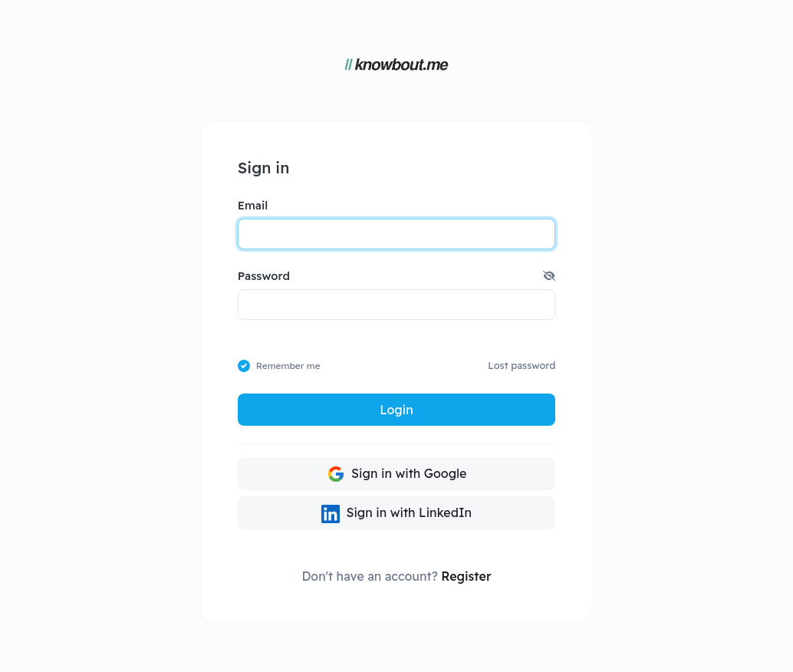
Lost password (522, 365)
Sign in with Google (397, 474)
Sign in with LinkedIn (396, 514)
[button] (549, 276)
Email (253, 205)
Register (466, 576)
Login (396, 410)
